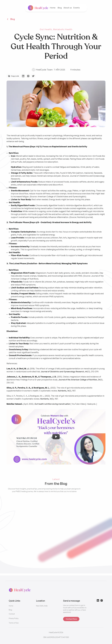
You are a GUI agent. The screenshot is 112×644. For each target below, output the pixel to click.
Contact (12, 614)
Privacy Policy (14, 618)
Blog (60, 8)
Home (53, 8)
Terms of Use (14, 623)
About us (68, 8)
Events (77, 8)
